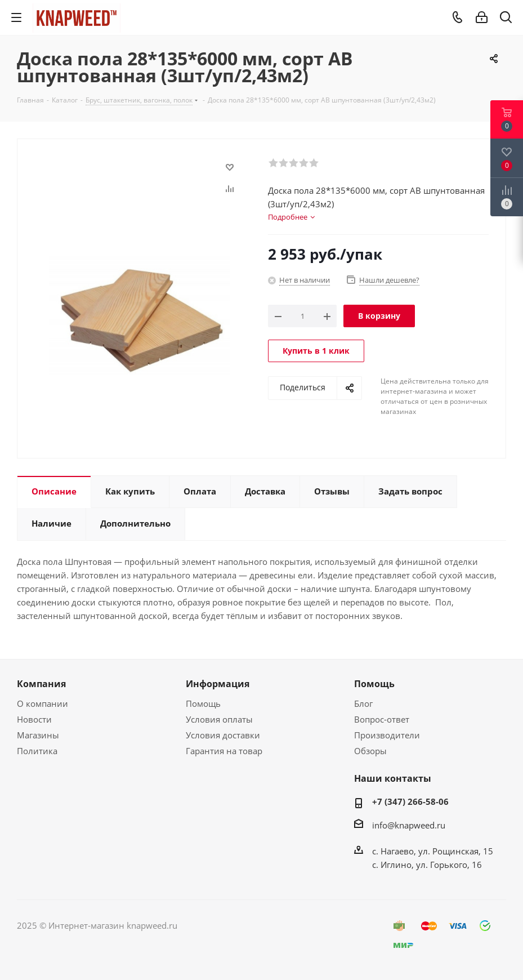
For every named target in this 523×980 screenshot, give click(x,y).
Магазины (38, 735)
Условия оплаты (219, 719)
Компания (41, 684)
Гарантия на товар (224, 751)
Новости (34, 719)
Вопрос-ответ (382, 719)
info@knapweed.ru (409, 825)
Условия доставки (223, 735)
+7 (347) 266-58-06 (410, 801)
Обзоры (370, 751)
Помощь (203, 703)
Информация (218, 684)
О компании (43, 703)
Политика (37, 751)
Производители (387, 735)
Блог (363, 703)
